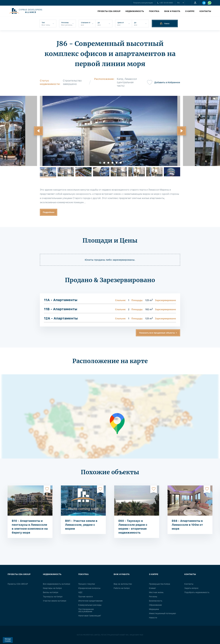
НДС (80, 592)
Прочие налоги (85, 597)
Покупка (154, 11)
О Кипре (190, 11)
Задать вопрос (191, 588)
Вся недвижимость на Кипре (57, 584)
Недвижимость (135, 11)
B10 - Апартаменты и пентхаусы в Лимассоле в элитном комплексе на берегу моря (30, 527)
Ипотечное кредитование (90, 601)
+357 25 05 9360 (165, 3)
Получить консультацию (143, 3)
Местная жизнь (156, 592)
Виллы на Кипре (51, 592)
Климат (153, 588)
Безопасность (156, 601)
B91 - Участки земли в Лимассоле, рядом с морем (81, 525)
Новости (153, 618)
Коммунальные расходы (90, 605)
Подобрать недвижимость (197, 592)
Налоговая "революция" (90, 616)
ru (179, 3)
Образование (155, 605)
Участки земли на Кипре (55, 601)
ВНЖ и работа (172, 11)
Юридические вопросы (89, 588)
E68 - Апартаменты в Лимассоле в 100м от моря (187, 525)
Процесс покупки (87, 584)
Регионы (153, 597)
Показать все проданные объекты (157, 333)
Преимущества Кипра (160, 584)
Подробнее (49, 212)
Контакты (205, 11)
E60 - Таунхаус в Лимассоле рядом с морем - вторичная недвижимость (133, 527)
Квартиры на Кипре (52, 588)
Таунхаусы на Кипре (53, 597)
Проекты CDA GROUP (109, 11)
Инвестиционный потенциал (162, 613)
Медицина (154, 609)
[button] (38, 131)
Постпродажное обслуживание (86, 610)
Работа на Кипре (122, 588)
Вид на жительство (123, 584)
